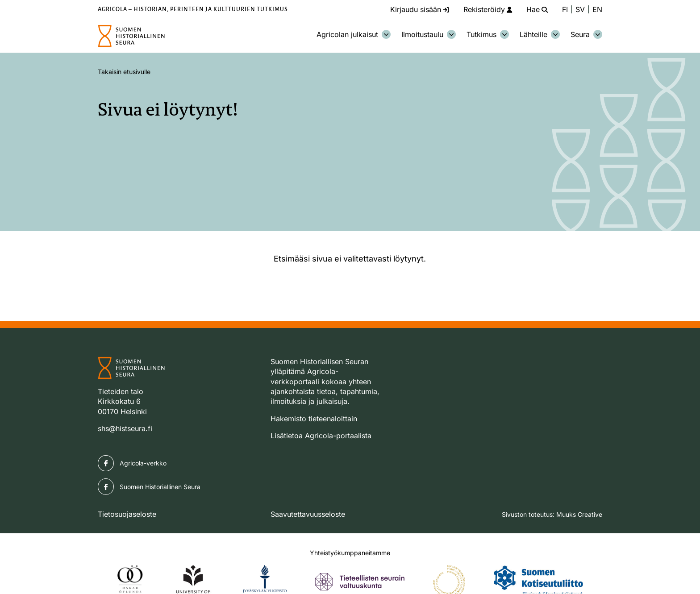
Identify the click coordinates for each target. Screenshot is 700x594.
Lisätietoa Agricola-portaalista (321, 436)
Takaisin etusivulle (124, 72)
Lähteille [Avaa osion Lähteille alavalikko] (540, 34)
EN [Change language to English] (597, 9)
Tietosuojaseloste (127, 514)
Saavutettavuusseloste (308, 514)
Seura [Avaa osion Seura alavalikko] (586, 34)
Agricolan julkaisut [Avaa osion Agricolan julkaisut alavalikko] (354, 34)
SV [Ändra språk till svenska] (580, 9)
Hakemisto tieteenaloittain (314, 419)
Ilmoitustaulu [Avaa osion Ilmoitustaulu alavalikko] (429, 34)
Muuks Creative (579, 514)
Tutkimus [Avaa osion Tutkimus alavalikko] (488, 34)
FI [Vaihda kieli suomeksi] (565, 9)
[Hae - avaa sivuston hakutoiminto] (537, 9)
